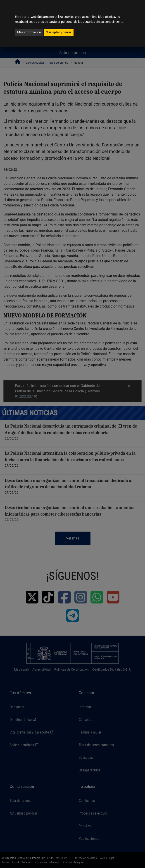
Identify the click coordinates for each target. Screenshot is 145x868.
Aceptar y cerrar (59, 32)
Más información (29, 32)
